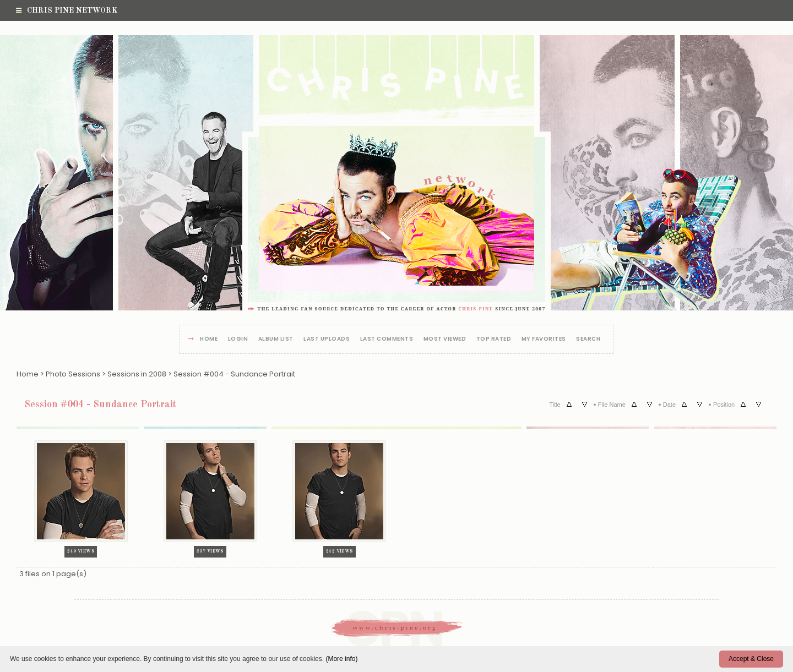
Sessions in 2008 (137, 374)
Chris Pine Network (67, 10)
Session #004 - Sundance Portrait (234, 374)
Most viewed (445, 339)
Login (238, 339)
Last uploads (327, 339)
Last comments (387, 339)
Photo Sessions (73, 374)
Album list (276, 339)
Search (588, 339)
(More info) (341, 659)
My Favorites (544, 339)
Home (209, 339)
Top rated (494, 339)
